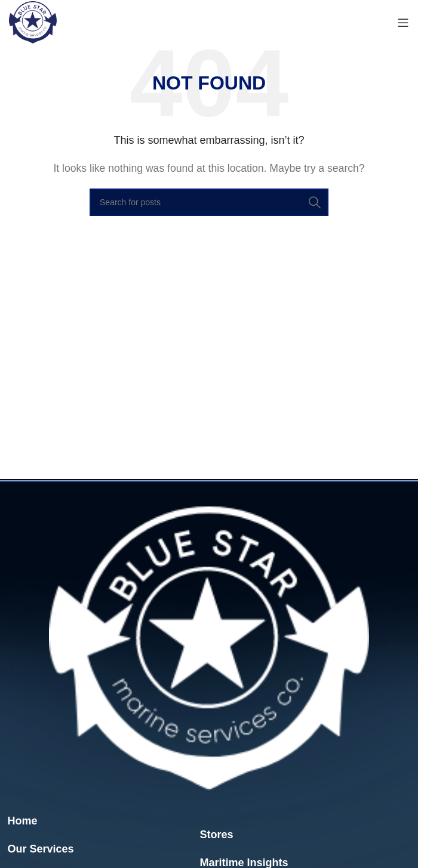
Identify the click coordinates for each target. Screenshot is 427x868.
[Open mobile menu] (403, 23)
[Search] (209, 202)
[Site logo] (33, 22)
